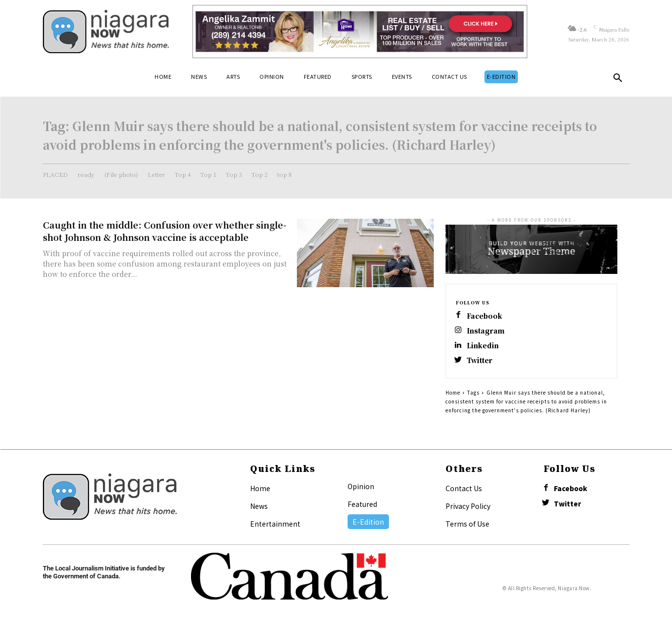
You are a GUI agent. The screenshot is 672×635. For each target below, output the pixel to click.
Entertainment (275, 527)
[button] (618, 80)
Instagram (487, 332)
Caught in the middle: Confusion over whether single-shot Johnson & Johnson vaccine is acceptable (165, 231)
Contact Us (464, 492)
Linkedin (484, 348)
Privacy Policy (468, 509)
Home (453, 396)
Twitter (481, 363)
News (259, 509)
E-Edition (368, 525)
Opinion (361, 490)
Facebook (486, 316)
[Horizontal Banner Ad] (360, 32)
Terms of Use (467, 527)
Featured (362, 507)
